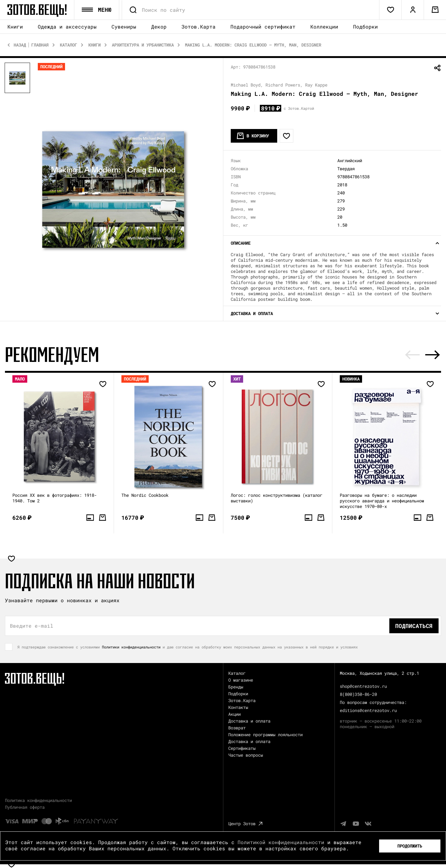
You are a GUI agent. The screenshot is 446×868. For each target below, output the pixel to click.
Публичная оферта (25, 807)
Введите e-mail (32, 626)
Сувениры (124, 27)
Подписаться (414, 626)
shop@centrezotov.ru (363, 686)
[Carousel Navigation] (422, 355)
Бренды (236, 687)
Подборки (365, 27)
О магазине (241, 680)
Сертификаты (242, 748)
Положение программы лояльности (265, 734)
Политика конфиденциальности (38, 800)
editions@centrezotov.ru (368, 710)
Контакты (238, 707)
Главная (40, 45)
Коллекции (324, 27)
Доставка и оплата (249, 721)
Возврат (237, 728)
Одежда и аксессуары (67, 27)
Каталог (68, 45)
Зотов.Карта (199, 27)
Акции (234, 714)
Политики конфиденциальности (131, 647)
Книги (15, 27)
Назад (20, 45)
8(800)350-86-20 (358, 694)
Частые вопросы (246, 755)
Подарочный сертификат (263, 27)
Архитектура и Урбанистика (143, 45)
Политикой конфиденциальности (281, 842)
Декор (159, 27)
